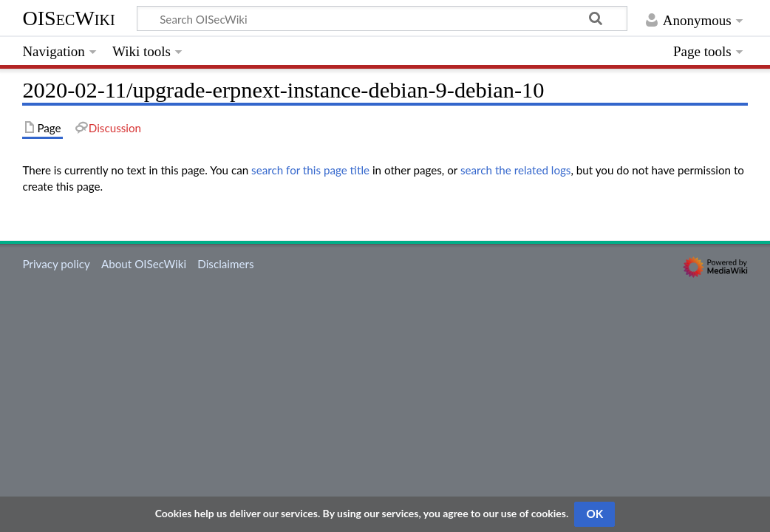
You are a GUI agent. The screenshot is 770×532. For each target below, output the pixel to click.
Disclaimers (225, 264)
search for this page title (310, 170)
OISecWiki (68, 18)
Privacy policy (56, 264)
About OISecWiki (144, 264)
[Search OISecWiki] (382, 18)
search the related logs (516, 170)
